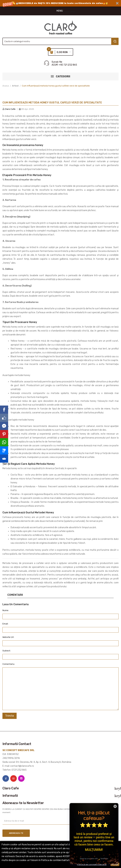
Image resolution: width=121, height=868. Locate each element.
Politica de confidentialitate (92, 864)
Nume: (6, 610)
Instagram (21, 778)
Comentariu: (9, 664)
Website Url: (8, 637)
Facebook (6, 778)
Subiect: (7, 651)
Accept (115, 864)
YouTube (14, 778)
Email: (5, 624)
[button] (61, 3)
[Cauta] (61, 41)
